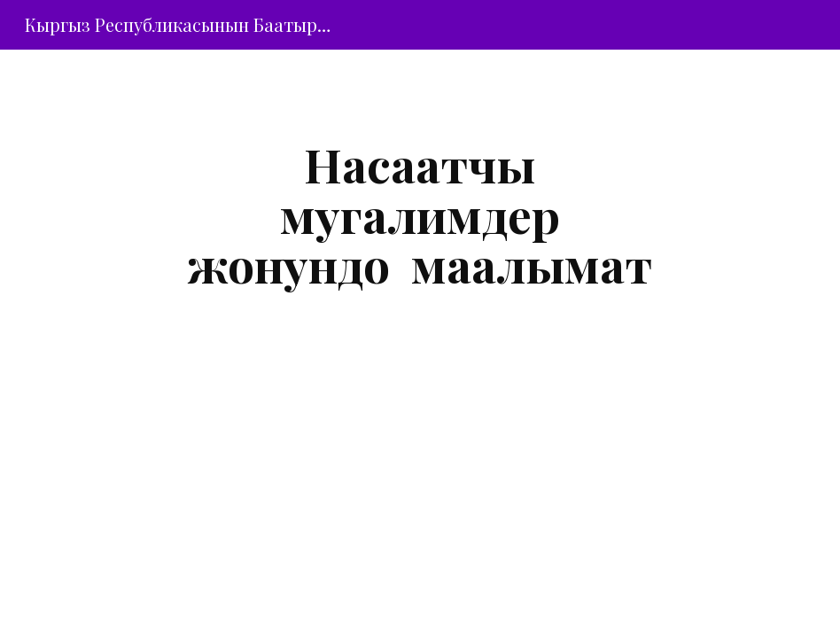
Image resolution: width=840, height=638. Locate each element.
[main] (420, 214)
